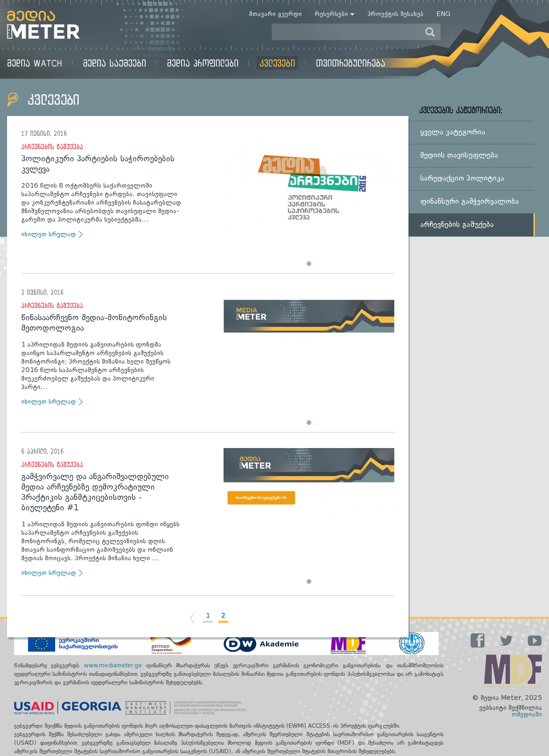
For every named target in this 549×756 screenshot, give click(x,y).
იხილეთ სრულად (49, 234)
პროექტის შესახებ (395, 14)
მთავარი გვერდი (275, 14)
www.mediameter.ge (115, 666)
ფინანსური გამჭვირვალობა (470, 202)
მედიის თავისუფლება (459, 156)
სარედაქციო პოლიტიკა (462, 179)
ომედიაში (527, 714)
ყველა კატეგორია (453, 133)
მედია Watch (35, 63)
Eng (443, 14)
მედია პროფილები (203, 63)
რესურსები (331, 14)
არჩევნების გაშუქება (52, 146)
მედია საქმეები (115, 63)
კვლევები (277, 63)
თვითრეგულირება (351, 63)
